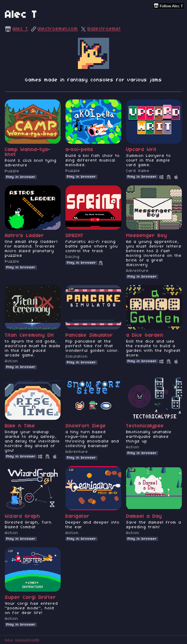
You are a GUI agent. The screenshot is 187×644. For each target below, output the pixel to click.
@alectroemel (104, 29)
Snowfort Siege (86, 426)
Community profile (27, 640)
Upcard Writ (141, 150)
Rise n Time (20, 426)
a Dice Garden (145, 336)
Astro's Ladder (24, 236)
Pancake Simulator (89, 336)
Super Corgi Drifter (30, 598)
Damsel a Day (144, 517)
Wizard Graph (23, 517)
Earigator (77, 517)
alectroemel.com (58, 29)
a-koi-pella (79, 150)
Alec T (20, 29)
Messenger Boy (147, 236)
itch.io (9, 640)
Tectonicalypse (145, 426)
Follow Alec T (168, 6)
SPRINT (75, 236)
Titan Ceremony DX (29, 336)
